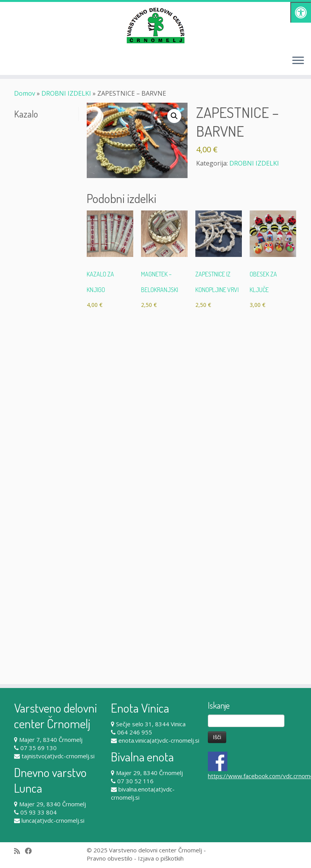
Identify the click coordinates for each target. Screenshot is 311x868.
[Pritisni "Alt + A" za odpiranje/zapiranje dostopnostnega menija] (301, 12)
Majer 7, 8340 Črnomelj (51, 740)
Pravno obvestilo (110, 858)
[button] (174, 116)
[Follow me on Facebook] (31, 851)
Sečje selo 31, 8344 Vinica (151, 724)
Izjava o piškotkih (161, 858)
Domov (25, 93)
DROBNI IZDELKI (66, 93)
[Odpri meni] (298, 61)
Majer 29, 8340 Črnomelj (53, 804)
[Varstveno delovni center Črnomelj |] (155, 25)
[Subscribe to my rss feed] (20, 851)
